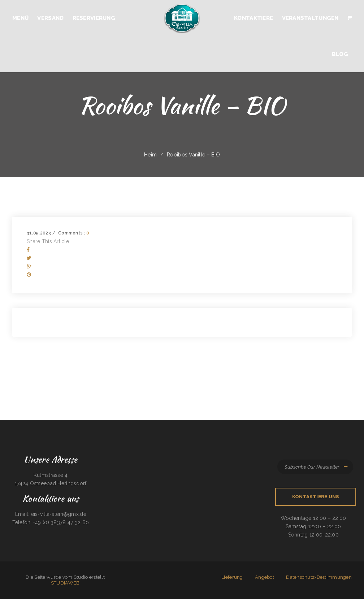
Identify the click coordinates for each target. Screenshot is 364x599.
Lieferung (232, 577)
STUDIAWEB (65, 583)
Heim (150, 155)
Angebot (265, 577)
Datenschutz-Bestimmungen (319, 577)
